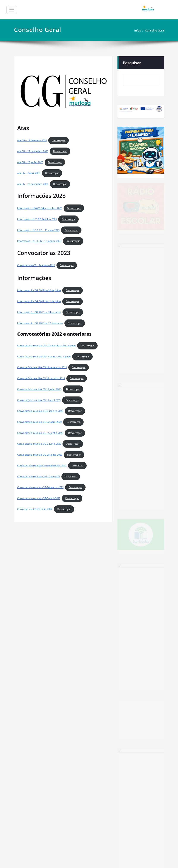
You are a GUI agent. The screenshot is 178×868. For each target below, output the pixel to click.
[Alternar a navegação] (12, 10)
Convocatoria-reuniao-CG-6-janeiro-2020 (40, 411)
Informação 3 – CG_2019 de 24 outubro (39, 312)
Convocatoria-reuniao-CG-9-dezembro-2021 (42, 465)
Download (77, 465)
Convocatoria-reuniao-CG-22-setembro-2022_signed (46, 346)
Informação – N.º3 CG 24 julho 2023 (37, 219)
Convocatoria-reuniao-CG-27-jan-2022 (39, 476)
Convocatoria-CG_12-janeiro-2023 (36, 265)
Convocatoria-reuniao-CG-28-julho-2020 (40, 455)
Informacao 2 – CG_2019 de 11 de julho (39, 301)
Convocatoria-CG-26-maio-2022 (35, 509)
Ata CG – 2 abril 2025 (29, 173)
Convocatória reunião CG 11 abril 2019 (39, 400)
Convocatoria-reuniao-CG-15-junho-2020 (40, 433)
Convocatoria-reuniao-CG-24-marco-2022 (40, 487)
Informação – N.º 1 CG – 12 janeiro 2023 (39, 241)
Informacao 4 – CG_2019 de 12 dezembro (40, 323)
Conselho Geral (155, 30)
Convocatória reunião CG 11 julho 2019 (39, 389)
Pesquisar (132, 63)
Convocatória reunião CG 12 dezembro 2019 (42, 367)
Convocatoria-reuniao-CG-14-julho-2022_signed (44, 357)
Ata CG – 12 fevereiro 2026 (32, 140)
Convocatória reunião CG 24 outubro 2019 (41, 378)
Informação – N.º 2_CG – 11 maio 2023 (38, 230)
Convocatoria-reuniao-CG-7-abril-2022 (39, 498)
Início (138, 30)
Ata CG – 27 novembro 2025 (33, 151)
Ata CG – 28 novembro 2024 (33, 184)
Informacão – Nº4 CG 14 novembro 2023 (40, 208)
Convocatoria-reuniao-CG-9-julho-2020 (39, 444)
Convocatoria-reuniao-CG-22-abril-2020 (39, 422)
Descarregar (59, 140)
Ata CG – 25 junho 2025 (30, 162)
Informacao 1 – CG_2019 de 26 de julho (39, 290)
